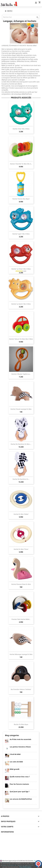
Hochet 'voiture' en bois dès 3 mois (21, 339)
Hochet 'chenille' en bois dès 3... (21, 164)
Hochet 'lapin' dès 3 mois (21, 234)
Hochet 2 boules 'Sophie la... (21, 374)
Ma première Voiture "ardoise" (21, 689)
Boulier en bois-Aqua (21, 724)
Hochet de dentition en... (21, 479)
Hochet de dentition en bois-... (21, 444)
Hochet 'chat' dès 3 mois (21, 129)
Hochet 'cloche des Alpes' (21, 199)
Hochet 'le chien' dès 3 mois (21, 269)
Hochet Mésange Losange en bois (21, 654)
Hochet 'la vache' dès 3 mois (21, 304)
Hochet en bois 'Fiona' (21, 549)
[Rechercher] (21, 17)
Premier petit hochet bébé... (21, 619)
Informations (7, 832)
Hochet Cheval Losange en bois (21, 409)
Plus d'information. (25, 867)
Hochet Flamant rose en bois (21, 584)
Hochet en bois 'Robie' (21, 514)
